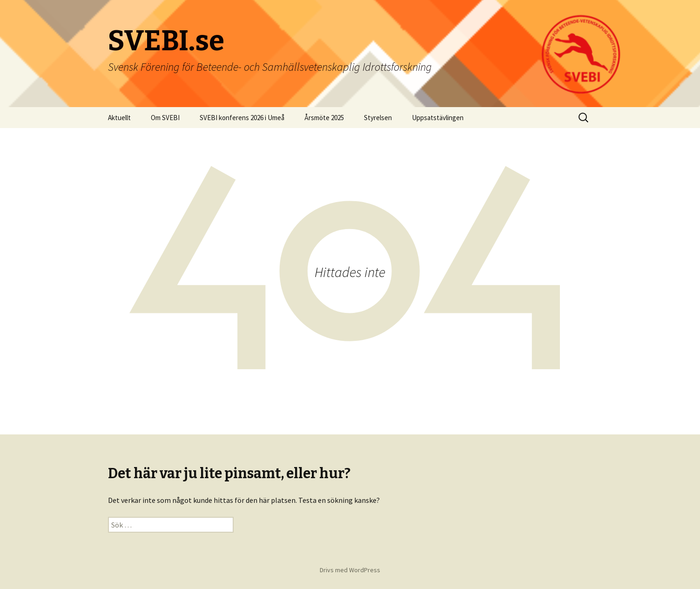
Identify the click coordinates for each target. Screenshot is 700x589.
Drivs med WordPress (350, 570)
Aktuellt (119, 118)
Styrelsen (378, 118)
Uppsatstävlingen (438, 118)
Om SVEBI (165, 118)
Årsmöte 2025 (324, 118)
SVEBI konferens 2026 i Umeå (242, 118)
